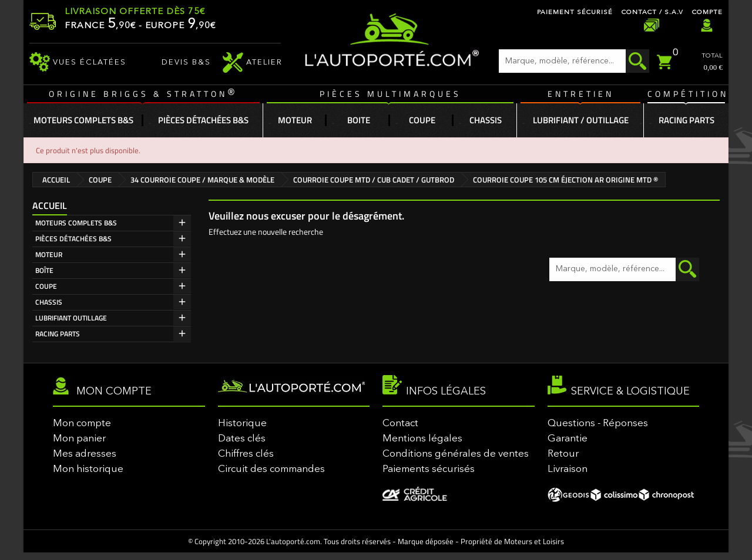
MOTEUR (49, 254)
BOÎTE (44, 270)
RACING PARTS (58, 334)
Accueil (50, 205)
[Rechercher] (574, 61)
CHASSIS (49, 302)
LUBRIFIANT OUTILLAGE (71, 318)
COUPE (46, 286)
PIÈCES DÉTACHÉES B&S (73, 239)
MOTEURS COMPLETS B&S (76, 223)
